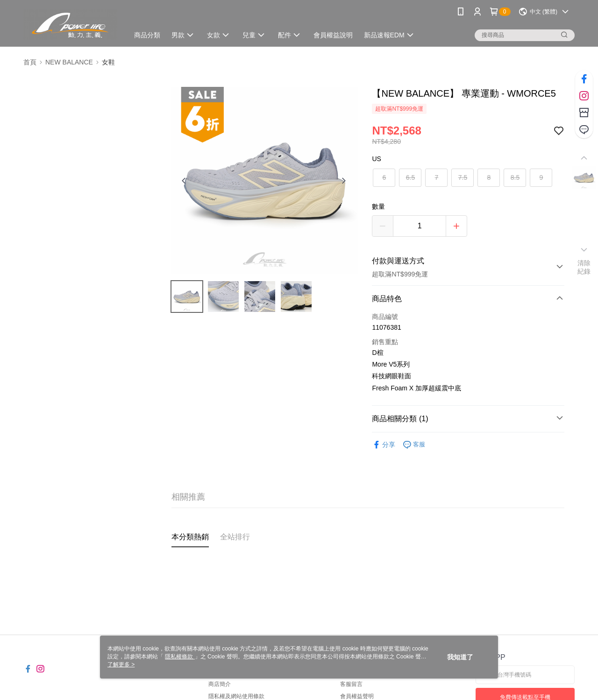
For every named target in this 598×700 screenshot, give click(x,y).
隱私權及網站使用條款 (236, 696)
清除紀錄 (584, 267)
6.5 (410, 177)
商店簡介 (220, 684)
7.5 (463, 177)
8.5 (515, 177)
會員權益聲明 (357, 696)
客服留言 (351, 684)
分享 (384, 445)
